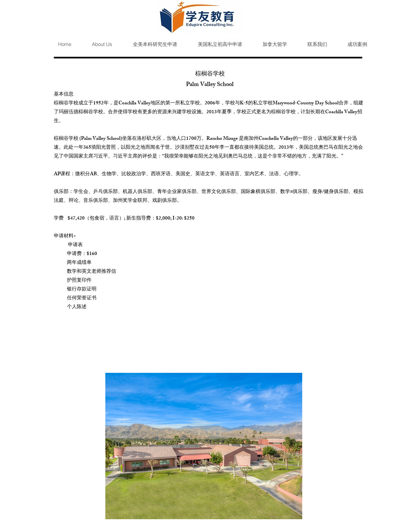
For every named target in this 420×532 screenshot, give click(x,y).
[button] (150, 44)
